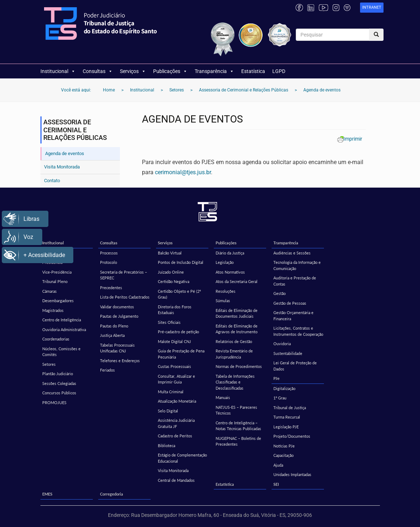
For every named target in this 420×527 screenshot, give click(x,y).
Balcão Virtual (170, 253)
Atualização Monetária (177, 401)
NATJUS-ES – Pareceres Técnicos (236, 410)
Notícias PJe (284, 446)
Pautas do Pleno (114, 326)
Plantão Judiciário (58, 374)
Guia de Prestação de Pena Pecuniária (181, 354)
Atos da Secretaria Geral (237, 281)
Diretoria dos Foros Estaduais (175, 310)
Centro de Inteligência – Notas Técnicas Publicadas (238, 426)
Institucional (58, 71)
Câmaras (49, 291)
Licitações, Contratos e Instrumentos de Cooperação (298, 331)
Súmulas (223, 301)
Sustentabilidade (288, 353)
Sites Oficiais (169, 322)
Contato (52, 181)
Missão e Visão (55, 253)
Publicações (170, 71)
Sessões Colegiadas (59, 383)
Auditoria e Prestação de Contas (295, 281)
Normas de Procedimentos (239, 366)
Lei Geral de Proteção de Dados (295, 366)
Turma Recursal (287, 417)
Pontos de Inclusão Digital (181, 262)
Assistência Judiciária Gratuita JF (176, 423)
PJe (276, 378)
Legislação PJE (286, 427)
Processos (109, 253)
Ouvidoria (282, 344)
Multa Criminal (171, 392)
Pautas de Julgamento (119, 316)
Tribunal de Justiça (290, 408)
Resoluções (226, 291)
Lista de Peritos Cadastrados (125, 297)
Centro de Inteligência (62, 320)
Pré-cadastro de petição (178, 332)
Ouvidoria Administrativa (64, 329)
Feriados (107, 370)
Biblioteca (166, 445)
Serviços (133, 71)
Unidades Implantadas (292, 474)
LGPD (279, 71)
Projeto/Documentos (292, 436)
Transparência (214, 71)
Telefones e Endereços (120, 361)
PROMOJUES (54, 402)
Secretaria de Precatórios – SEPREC (124, 275)
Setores (49, 364)
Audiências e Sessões (292, 253)
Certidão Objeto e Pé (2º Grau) (179, 294)
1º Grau (280, 398)
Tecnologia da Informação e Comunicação (297, 265)
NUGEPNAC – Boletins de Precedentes (238, 441)
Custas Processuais (174, 366)
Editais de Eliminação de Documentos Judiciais (237, 313)
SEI (276, 484)
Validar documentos (117, 307)
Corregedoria (112, 494)
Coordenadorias (56, 339)
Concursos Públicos (59, 393)
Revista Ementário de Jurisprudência (234, 354)
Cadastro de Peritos (175, 436)
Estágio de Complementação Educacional (182, 458)
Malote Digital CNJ (174, 341)
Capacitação (283, 455)
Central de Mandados (176, 480)
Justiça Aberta (112, 335)
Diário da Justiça (230, 253)
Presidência (52, 262)
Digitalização (284, 388)
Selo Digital (168, 411)
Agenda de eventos (65, 153)
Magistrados (53, 310)
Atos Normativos (230, 272)
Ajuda (278, 465)
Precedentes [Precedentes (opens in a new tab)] (111, 288)
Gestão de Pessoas (290, 303)
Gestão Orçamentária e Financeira (293, 316)
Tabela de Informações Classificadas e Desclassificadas (235, 382)
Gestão (280, 293)
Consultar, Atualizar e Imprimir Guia (176, 379)
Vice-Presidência (57, 272)
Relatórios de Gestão (234, 341)
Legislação (225, 262)
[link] (372, 8)
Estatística (253, 71)
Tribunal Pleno (55, 281)
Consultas (98, 71)
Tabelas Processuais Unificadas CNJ (117, 348)
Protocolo (109, 262)
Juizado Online (171, 272)
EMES (47, 494)
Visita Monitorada (62, 167)
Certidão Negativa (174, 281)
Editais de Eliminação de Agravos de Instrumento (237, 329)
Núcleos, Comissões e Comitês (61, 352)
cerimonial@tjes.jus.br (183, 172)
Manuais (223, 397)
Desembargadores (58, 301)
